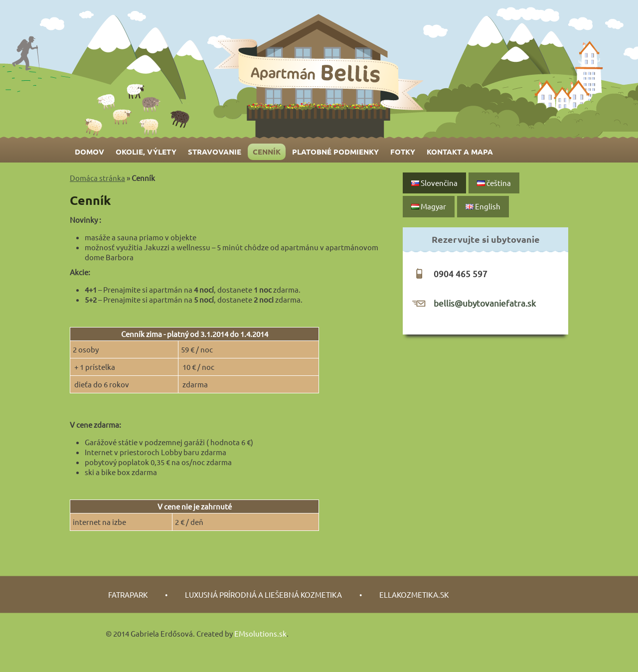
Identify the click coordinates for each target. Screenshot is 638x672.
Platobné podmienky (335, 152)
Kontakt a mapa (460, 152)
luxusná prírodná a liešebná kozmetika (263, 594)
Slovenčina (434, 183)
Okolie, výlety (146, 152)
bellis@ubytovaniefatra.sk (485, 303)
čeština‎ (494, 183)
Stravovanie (215, 152)
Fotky (403, 152)
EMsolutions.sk (260, 633)
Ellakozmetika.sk (414, 594)
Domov (89, 152)
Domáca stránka (97, 178)
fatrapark (128, 594)
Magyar (429, 206)
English (483, 206)
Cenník (267, 152)
